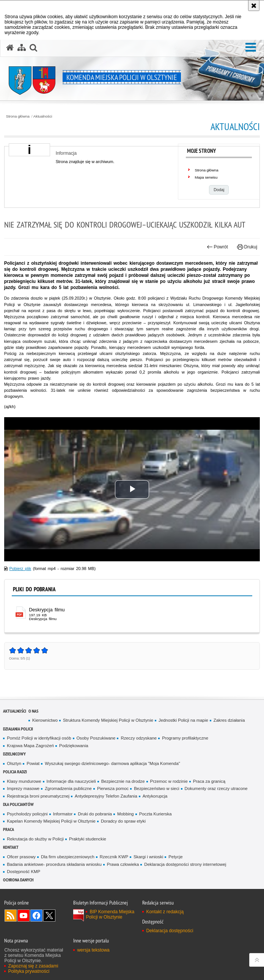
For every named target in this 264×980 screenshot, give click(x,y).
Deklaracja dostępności (170, 931)
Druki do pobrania (95, 814)
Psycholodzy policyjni (27, 814)
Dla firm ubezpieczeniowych (68, 857)
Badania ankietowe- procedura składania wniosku (54, 864)
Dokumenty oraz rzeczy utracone (216, 788)
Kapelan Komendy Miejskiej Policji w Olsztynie (51, 821)
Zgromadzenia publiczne (68, 788)
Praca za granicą (209, 781)
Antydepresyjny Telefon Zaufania (106, 796)
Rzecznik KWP (114, 857)
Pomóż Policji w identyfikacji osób (39, 738)
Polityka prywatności (29, 971)
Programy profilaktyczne (185, 738)
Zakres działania (229, 720)
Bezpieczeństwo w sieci (156, 788)
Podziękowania (74, 746)
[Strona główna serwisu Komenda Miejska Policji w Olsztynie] (10, 48)
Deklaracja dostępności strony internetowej (185, 864)
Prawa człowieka (123, 864)
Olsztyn (14, 763)
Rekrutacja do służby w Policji (35, 839)
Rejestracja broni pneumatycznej (38, 796)
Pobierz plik (20, 569)
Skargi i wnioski (148, 857)
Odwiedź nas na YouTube (24, 916)
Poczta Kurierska (156, 814)
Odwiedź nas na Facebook (36, 916)
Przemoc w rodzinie (169, 781)
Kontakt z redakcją (165, 912)
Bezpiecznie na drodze (123, 781)
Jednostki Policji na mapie (183, 720)
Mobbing (126, 814)
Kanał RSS (11, 916)
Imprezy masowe (23, 788)
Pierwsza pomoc (113, 788)
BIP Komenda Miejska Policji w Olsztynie (110, 914)
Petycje (175, 857)
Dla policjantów (18, 804)
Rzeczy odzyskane (139, 738)
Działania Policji (18, 729)
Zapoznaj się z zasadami (33, 966)
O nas (33, 711)
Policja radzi (15, 772)
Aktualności (43, 116)
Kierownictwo (45, 720)
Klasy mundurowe (24, 781)
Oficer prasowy (21, 857)
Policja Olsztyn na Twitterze (49, 916)
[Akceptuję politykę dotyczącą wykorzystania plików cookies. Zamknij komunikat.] (254, 5)
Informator (63, 814)
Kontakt (11, 847)
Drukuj (247, 247)
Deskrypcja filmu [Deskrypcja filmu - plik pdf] (47, 610)
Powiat (33, 763)
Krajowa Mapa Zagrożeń (30, 746)
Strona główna (18, 116)
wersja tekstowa (93, 950)
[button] (251, 47)
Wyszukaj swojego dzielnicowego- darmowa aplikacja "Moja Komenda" (112, 763)
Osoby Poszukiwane (96, 738)
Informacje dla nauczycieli (71, 781)
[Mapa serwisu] (22, 48)
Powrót (217, 247)
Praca (9, 829)
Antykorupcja (155, 796)
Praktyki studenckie (88, 839)
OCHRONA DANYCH (18, 880)
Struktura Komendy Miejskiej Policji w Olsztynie (108, 720)
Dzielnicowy (14, 754)
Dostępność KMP (24, 872)
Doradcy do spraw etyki (123, 821)
